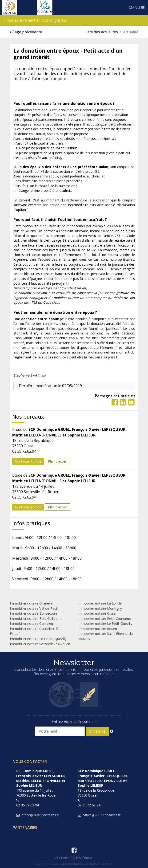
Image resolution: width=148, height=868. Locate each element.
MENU (137, 8)
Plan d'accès (57, 461)
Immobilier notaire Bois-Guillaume (36, 619)
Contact (88, 858)
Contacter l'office (28, 461)
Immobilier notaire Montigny (100, 608)
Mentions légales (68, 858)
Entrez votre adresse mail (74, 722)
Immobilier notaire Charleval (32, 603)
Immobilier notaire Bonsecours (34, 613)
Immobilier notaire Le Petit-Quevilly (105, 623)
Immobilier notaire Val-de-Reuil (34, 608)
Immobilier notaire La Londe (100, 603)
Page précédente (26, 32)
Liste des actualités (101, 32)
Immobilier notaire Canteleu (31, 623)
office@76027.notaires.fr (40, 815)
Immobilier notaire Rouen (97, 629)
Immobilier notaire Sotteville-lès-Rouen (40, 644)
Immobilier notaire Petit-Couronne (104, 619)
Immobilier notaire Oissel (97, 613)
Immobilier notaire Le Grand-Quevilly (38, 639)
